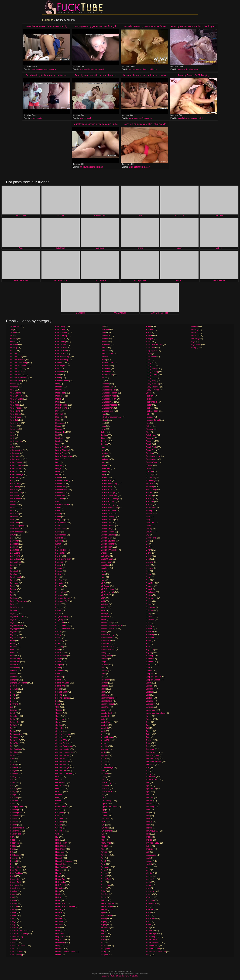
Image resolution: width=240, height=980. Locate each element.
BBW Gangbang (17, 526)
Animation (14, 429)
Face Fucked (61, 550)
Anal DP (14, 402)
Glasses (59, 795)
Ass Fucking (15, 483)
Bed (12, 595)
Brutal (13, 719)
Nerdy (103, 752)
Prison (148, 332)
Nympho (104, 773)
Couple (13, 915)
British (13, 713)
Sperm (149, 641)
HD (57, 837)
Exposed (59, 541)
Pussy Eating (151, 369)
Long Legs (105, 568)
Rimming (149, 429)
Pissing (104, 918)
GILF (57, 707)
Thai (148, 767)
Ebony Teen (60, 496)
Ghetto (58, 776)
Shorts (149, 526)
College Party (16, 882)
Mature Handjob (107, 647)
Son (147, 622)
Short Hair (150, 523)
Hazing (58, 873)
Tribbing (149, 837)
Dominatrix (60, 441)
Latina (103, 465)
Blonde (13, 674)
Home (58, 900)
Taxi (147, 737)
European (59, 520)
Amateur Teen (16, 375)
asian (46, 69)
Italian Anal (105, 366)
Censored (14, 801)
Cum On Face (61, 348)
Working (195, 329)
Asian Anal (15, 453)
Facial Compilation (63, 559)
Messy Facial (106, 656)
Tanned (149, 731)
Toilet (148, 819)
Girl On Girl (60, 786)
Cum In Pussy (61, 335)
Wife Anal (150, 931)
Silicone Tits (151, 538)
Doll (57, 435)
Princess (149, 329)
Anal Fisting (15, 411)
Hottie (58, 931)
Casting (13, 789)
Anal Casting (16, 393)
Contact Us (134, 976)
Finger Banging (62, 616)
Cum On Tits (61, 354)
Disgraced (60, 423)
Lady (103, 456)
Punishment (151, 357)
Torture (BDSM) (152, 831)
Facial (58, 556)
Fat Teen (59, 586)
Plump (103, 934)
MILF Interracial (107, 592)
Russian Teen (152, 462)
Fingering (59, 619)
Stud (148, 695)
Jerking (104, 420)
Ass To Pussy (16, 496)
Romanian (150, 438)
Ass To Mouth (16, 493)
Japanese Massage (109, 405)
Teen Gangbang (153, 755)
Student (149, 698)
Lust (102, 580)
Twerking (150, 849)
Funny (58, 704)
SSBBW (149, 465)
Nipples (104, 755)
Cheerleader (15, 816)
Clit (12, 852)
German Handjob (63, 749)
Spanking (150, 635)
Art (11, 444)
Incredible (105, 329)
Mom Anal (105, 695)
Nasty (103, 734)
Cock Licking (16, 867)
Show (148, 529)
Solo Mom (150, 619)
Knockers (105, 441)
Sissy (148, 547)
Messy (103, 653)
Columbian (15, 885)
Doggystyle (60, 432)
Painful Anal (106, 843)
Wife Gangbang (152, 937)
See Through (151, 490)
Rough (149, 444)
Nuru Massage (107, 767)
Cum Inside (60, 338)
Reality (149, 405)
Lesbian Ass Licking (109, 483)
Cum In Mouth (61, 332)
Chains (13, 804)
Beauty (13, 589)
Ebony (58, 477)
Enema (58, 508)
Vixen (148, 888)
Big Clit (13, 619)
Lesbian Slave (107, 538)
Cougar (13, 912)
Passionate (105, 867)
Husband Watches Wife (65, 952)
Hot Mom (59, 925)
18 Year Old (15, 326)
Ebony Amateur (62, 480)
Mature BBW (106, 644)
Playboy (104, 921)
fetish (201, 118)
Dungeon (59, 468)
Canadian (14, 773)
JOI (102, 381)
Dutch (58, 471)
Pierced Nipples (107, 903)
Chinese (14, 819)
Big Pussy (14, 631)
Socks (148, 604)
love (82, 118)
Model (103, 689)
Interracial (105, 351)
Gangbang (60, 719)
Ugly (148, 852)
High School (60, 885)
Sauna (149, 468)
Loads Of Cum (107, 559)
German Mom (61, 764)
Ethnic (58, 517)
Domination (60, 438)
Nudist (103, 761)
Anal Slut (14, 420)
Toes (148, 816)
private (34, 118)
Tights (148, 792)
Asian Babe (15, 456)
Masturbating (106, 622)
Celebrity (14, 798)
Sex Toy (149, 505)
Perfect (104, 876)
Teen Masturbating (154, 761)
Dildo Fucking (61, 405)
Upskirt (149, 864)
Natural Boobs (107, 737)
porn (86, 118)
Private (149, 335)
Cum (12, 949)
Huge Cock (60, 940)
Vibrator (149, 873)
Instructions (105, 345)
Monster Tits (106, 716)
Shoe (148, 517)
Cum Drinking (16, 955)
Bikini (12, 641)
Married (104, 607)
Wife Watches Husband (156, 952)
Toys (148, 834)
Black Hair (15, 668)
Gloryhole (59, 798)
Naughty (104, 746)
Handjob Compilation (64, 864)
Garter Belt (60, 728)
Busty (13, 731)
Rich (148, 423)
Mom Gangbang (107, 698)
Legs (103, 474)
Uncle (148, 858)
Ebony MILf (60, 493)
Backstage (15, 550)
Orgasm (104, 804)
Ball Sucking (15, 562)
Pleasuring (105, 928)
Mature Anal (106, 641)
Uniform (149, 861)
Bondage (14, 689)
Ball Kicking (15, 556)
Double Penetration (63, 456)
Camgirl (13, 770)
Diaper (58, 399)
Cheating (14, 810)
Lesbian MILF (106, 514)
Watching (150, 900)
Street (148, 683)
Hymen (58, 955)
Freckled (59, 677)
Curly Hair (60, 372)
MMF (103, 598)
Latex (103, 462)
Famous (59, 568)
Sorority (149, 625)
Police (103, 937)
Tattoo (148, 734)
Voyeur (149, 894)
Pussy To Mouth (153, 390)
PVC (103, 834)
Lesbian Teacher (108, 544)
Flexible (59, 644)
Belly (12, 604)
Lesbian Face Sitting (109, 499)
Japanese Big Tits (108, 390)
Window (194, 326)
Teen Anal (150, 749)
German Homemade (64, 752)
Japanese (105, 384)
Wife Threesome (153, 949)
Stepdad (149, 659)
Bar (12, 568)
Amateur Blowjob (17, 360)
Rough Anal (151, 447)
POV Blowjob (106, 831)
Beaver (13, 592)
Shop (148, 520)
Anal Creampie (16, 399)
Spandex (149, 628)
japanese (53, 69)
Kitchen (104, 438)
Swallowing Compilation (156, 713)
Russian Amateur (153, 456)
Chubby (13, 825)
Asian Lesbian (16, 468)
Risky (148, 432)
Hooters (59, 912)
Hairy (58, 840)
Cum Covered (16, 952)
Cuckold (14, 943)
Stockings (150, 665)
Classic (13, 840)
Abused (13, 338)
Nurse (103, 764)
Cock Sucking (16, 873)
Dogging (59, 429)
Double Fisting (61, 453)
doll (90, 118)
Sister (148, 550)
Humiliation (60, 943)
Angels (13, 426)
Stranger (149, 671)
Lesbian (104, 477)
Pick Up (104, 900)
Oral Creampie (107, 801)
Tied (148, 783)
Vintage (149, 876)
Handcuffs (60, 855)
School (149, 474)
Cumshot (59, 363)
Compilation (15, 888)
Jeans (103, 414)
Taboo (148, 725)
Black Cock (15, 662)
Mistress (104, 683)
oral (97, 167)
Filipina (58, 610)
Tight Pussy (151, 789)
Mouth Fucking (107, 722)
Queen (149, 393)
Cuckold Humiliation (19, 946)
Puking (149, 354)
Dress (58, 462)
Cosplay (14, 903)
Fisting (58, 635)
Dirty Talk (59, 414)
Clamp (13, 837)
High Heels (60, 882)
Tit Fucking (150, 804)
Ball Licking (15, 559)
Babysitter (14, 541)
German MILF (61, 758)
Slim (148, 571)
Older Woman (106, 792)
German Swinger (62, 767)
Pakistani (105, 846)
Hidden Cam (61, 879)
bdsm (191, 69)
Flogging (59, 647)
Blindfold (14, 671)
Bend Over (15, 607)
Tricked (149, 840)
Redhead (150, 408)
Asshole (14, 505)
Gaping (58, 722)
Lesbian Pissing (107, 532)
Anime (13, 432)
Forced (58, 662)
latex (196, 69)
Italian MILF (106, 369)
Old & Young (106, 783)
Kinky (103, 432)
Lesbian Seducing (108, 535)
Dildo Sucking (61, 408)
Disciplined (60, 417)
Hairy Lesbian (61, 843)
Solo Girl (149, 616)
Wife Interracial (152, 946)
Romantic (150, 441)
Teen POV (150, 764)
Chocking (14, 822)
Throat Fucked (152, 780)
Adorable (14, 345)
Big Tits (13, 635)
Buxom (13, 755)
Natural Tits (105, 740)
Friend (58, 689)
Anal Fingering (16, 408)
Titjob (148, 810)
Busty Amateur (16, 734)
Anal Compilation (17, 396)
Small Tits (150, 583)
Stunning (149, 701)
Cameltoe (14, 767)
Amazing (14, 384)
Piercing (104, 909)
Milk (102, 668)
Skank (148, 553)
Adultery (14, 348)
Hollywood (60, 897)
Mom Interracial (107, 704)
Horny (58, 915)
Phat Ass (104, 894)
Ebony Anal (60, 483)
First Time (60, 622)
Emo (57, 502)
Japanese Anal (107, 387)
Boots (13, 695)
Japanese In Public (109, 396)
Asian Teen (15, 477)
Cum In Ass (60, 329)
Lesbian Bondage (108, 493)
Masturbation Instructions (111, 625)
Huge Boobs (61, 937)
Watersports (151, 903)
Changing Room (17, 807)
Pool (103, 943)
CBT (12, 758)
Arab (12, 438)
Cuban (13, 940)
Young (194, 348)
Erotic (58, 511)
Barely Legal (15, 577)
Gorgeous (60, 813)
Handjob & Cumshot (64, 861)
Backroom (14, 544)
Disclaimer (106, 976)
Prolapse (149, 338)
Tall (147, 728)
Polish (103, 940)
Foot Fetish (60, 653)
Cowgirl (13, 921)
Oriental (104, 813)
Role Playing (151, 435)
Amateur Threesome (19, 378)
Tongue (149, 822)
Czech (58, 378)
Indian (103, 332)
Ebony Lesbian (62, 490)
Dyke (57, 474)
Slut (147, 580)
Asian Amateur (16, 450)
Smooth (149, 589)
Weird (148, 912)
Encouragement (62, 505)
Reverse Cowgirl (153, 420)
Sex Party (150, 499)
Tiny (147, 795)
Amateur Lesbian (17, 369)
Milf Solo (104, 665)
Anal (12, 390)
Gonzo (58, 810)
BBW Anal (14, 523)
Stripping (149, 689)
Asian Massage (17, 474)
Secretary (150, 483)
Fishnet (58, 631)
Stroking (149, 692)
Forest (58, 668)
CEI (12, 761)
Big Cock (14, 622)
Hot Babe (59, 921)
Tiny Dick (150, 798)
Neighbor (105, 749)
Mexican (104, 659)
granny (147, 167)
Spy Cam (150, 650)
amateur (139, 69)
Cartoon (14, 783)
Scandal (149, 471)
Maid (103, 601)
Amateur (14, 354)
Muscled (104, 728)
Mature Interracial (108, 650)
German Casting (62, 743)
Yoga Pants (196, 345)
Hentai (58, 876)
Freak (58, 674)
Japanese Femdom (109, 393)
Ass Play (14, 490)
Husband (59, 949)
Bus (12, 728)
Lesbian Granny (107, 505)
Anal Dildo (15, 405)
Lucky (103, 577)
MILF (103, 583)
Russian (149, 453)
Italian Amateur (107, 363)
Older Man (105, 789)
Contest (13, 894)
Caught (13, 795)
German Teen (61, 770)
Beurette (14, 610)
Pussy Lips (150, 378)
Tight (148, 786)
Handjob (59, 858)
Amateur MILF (16, 372)
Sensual (149, 496)
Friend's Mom (61, 692)
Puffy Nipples (151, 351)
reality (40, 118)
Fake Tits (59, 562)
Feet (57, 589)
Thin (148, 770)
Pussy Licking (152, 375)
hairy (33, 69)
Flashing (59, 641)
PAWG (103, 822)
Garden (58, 725)
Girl (57, 780)
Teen (148, 746)
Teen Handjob (152, 758)
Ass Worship (15, 499)
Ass (12, 480)
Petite (103, 891)
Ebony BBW (60, 487)
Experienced (61, 535)
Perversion (105, 885)
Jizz (102, 423)
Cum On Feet (61, 351)
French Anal (60, 686)
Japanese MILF (107, 402)
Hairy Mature (61, 846)
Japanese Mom (107, 408)
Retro (148, 414)
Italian (103, 360)
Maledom (105, 604)
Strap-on (149, 674)
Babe (12, 538)
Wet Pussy (150, 918)
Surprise (149, 707)
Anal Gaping (15, 414)
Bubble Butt (15, 722)
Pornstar (104, 946)
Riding (148, 426)
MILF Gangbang (108, 589)
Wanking (149, 897)
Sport (148, 647)
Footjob (58, 659)
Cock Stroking (16, 870)
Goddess (59, 804)
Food (57, 650)
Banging (14, 565)
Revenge (150, 417)
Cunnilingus (60, 366)
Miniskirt (104, 671)
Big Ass (13, 613)
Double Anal (60, 447)
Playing (104, 925)
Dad (57, 384)
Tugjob (149, 846)
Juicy (103, 429)
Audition (14, 508)
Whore (149, 925)
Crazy (13, 925)
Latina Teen (106, 468)
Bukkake (14, 725)
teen (101, 167)
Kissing (104, 435)
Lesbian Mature (107, 520)
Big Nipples (15, 628)
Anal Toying (15, 423)
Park (103, 858)
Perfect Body (106, 879)
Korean (104, 444)
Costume (14, 906)
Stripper (149, 686)
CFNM (13, 764)
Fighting (59, 607)
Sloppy (149, 574)
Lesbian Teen (106, 547)
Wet (147, 915)
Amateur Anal (16, 357)
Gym (57, 834)
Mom (103, 692)
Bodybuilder (15, 686)
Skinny (149, 556)
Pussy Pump (151, 381)
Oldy (103, 795)
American (14, 387)
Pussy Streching (153, 387)
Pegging (104, 873)
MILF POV (105, 595)
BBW (12, 520)
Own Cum (105, 819)
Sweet (148, 716)
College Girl (15, 879)
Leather (104, 471)
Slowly (149, 577)
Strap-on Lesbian (153, 680)
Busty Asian (15, 737)
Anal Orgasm (16, 417)
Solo (148, 613)
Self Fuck (150, 493)
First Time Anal (62, 625)
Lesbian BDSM (107, 490)
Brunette (14, 716)
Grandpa (59, 822)
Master (104, 619)
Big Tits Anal (15, 638)
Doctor (58, 426)
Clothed (13, 861)
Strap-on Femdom (153, 677)
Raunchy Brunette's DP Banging (193, 75)
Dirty (57, 411)
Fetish (58, 604)
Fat (57, 577)
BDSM (13, 535)
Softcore (149, 610)
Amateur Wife (16, 381)
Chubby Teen (16, 834)
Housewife (60, 934)
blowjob (101, 69)
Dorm (58, 444)
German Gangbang (63, 746)
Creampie (14, 928)
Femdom (59, 595)
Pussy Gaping (152, 372)
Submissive (151, 704)
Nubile (103, 758)
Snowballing (151, 598)
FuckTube (48, 20)
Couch (13, 909)
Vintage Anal (151, 879)
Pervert (104, 888)
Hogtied (59, 894)
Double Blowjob (62, 450)
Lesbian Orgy (106, 529)
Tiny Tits (149, 801)
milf (135, 167)
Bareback (14, 571)
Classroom (15, 843)
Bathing (13, 580)
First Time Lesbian (63, 628)
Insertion (104, 342)
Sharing (149, 511)
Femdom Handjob (63, 598)
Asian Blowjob (16, 459)
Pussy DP (150, 366)
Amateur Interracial (18, 366)
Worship (195, 335)
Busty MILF (15, 740)
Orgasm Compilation (109, 807)
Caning (13, 776)
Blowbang (14, 677)
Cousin (13, 918)
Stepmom (150, 662)
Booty (13, 698)
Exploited (59, 538)
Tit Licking (150, 807)
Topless (149, 828)
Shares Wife (151, 508)
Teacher (149, 740)
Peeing (104, 870)
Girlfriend (59, 789)
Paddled (104, 837)
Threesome (151, 776)
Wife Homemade (153, 943)
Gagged (59, 710)
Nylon (103, 770)
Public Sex (150, 348)
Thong (148, 773)
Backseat (14, 547)
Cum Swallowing (62, 357)
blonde (154, 69)
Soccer (149, 601)
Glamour (59, 792)
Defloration (60, 396)
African (13, 351)
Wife (148, 928)
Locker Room (106, 562)
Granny (58, 825)
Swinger (149, 719)
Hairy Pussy (60, 849)
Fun (57, 701)
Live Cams (105, 556)
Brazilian (14, 710)
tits (187, 69)
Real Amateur (152, 402)
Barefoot (14, 574)
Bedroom (14, 598)
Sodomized (151, 607)
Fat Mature (60, 583)
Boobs (13, 692)
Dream (58, 459)
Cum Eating (60, 326)
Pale (103, 849)
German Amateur (63, 734)
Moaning (104, 686)
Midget (103, 662)
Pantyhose (105, 855)
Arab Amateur (16, 441)
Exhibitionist (60, 529)
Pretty (148, 326)
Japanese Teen (107, 411)
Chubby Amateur (17, 828)
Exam (58, 526)
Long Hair (105, 565)
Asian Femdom (17, 462)
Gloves (58, 801)
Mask (103, 610)
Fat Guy (59, 580)
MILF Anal (105, 586)
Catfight (13, 792)
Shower (149, 532)
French (58, 680)
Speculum (150, 638)
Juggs (103, 426)
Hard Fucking (61, 867)
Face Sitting (60, 553)
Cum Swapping (62, 360)
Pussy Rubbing (152, 384)
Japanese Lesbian (108, 399)
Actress (13, 342)
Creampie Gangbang (19, 934)
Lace (103, 450)
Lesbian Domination (109, 496)
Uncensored (151, 855)
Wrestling (195, 338)
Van (147, 870)
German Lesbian (62, 755)
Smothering (151, 592)
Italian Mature (106, 372)
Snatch (149, 595)
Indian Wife (105, 335)
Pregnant (105, 955)
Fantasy (59, 571)
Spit (147, 644)
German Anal (61, 737)
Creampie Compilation (20, 931)
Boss (12, 701)
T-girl (148, 722)
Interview (104, 357)
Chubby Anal (16, 831)
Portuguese (105, 949)
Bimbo (13, 644)
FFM (57, 547)
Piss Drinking (106, 915)
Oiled (103, 780)
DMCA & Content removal (120, 976)
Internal (104, 348)
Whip (148, 921)
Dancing (59, 387)
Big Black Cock (17, 616)
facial (131, 167)
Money (103, 710)
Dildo (57, 402)
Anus (12, 435)
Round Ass (150, 450)
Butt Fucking (15, 749)
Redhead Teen (152, 411)
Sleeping (149, 568)
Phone (103, 897)
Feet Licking (60, 592)
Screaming (150, 480)
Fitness (58, 638)
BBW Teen (15, 529)
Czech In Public (62, 381)
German (59, 731)
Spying (149, 653)
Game (58, 716)
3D (11, 329)
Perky (103, 882)
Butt (12, 746)
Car (12, 780)
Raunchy (149, 396)
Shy (147, 535)
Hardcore (59, 870)
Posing (104, 952)
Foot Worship (61, 656)
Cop (12, 897)
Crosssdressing (17, 937)
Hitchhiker (60, 888)
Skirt (148, 559)
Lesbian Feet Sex (108, 502)
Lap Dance (105, 459)
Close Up (14, 858)
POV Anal (105, 828)
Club (12, 864)
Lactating (105, 453)
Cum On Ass (61, 345)
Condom (14, 891)
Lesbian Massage (108, 517)
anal (82, 69)
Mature (104, 631)
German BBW (61, 740)
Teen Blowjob (151, 752)
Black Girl (14, 665)
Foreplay (59, 665)
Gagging (59, 713)
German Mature (62, 761)
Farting (58, 574)
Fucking (59, 695)
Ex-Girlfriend (61, 523)
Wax (148, 906)
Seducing (150, 487)
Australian (14, 514)
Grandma (59, 819)
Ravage (149, 399)
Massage (105, 613)
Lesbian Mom (106, 523)
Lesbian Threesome (109, 550)
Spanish (149, 631)
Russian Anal (151, 459)
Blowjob (14, 680)
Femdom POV (61, 601)
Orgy (103, 810)
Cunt (57, 369)
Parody (104, 861)
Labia (103, 447)
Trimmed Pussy (152, 843)
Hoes (58, 891)
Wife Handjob (151, 940)
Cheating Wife (16, 813)
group (95, 69)
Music (103, 731)
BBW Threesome (17, 532)
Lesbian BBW (106, 487)
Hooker (58, 909)
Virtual (148, 885)
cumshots (182, 118)
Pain (103, 840)
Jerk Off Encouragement (111, 417)
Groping (59, 828)
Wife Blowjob (151, 934)
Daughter (59, 390)
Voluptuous (150, 891)
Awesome (14, 517)
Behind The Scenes (19, 601)
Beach (13, 586)
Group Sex (60, 831)
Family (58, 565)
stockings (88, 69)
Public (148, 342)
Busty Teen (15, 743)
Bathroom (14, 583)
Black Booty (15, 659)
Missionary (105, 680)
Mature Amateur (107, 638)
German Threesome (64, 773)
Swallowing (151, 710)
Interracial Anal (107, 354)
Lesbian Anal (106, 480)
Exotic (58, 532)
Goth (57, 816)
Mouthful (104, 725)
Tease (148, 743)
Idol (102, 326)
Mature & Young (107, 635)
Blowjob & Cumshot (19, 683)
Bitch (12, 650)
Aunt (12, 511)
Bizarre (13, 653)
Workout (195, 332)
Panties (104, 852)
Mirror (103, 674)
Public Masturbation (154, 345)
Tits (147, 813)
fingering (146, 118)
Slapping (149, 562)
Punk (148, 360)
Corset (13, 900)
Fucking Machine (63, 698)
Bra (12, 707)
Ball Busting (15, 553)
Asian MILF (15, 471)
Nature (103, 743)
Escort (58, 514)
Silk (147, 541)
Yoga (193, 342)
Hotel (58, 928)
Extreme (59, 544)
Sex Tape (150, 502)
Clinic (12, 849)
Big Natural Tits (17, 625)
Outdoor (104, 816)
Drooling (59, 465)
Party (103, 864)
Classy (13, 846)
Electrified (60, 499)
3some (13, 332)
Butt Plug (14, 752)
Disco (58, 420)
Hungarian (60, 946)
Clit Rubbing (15, 855)
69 (11, 335)
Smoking (149, 586)
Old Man (104, 786)
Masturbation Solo (108, 628)
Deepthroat (60, 393)
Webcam (149, 909)
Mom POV (105, 707)
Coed (12, 876)
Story (148, 668)
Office (103, 776)
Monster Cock (106, 713)
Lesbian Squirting (108, 541)
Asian (13, 447)
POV (103, 825)
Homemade (60, 903)
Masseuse (105, 616)
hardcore (39, 69)
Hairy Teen (60, 852)
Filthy (58, 613)
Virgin (148, 882)
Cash (12, 786)
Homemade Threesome (65, 906)
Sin (147, 544)
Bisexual (14, 647)
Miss (103, 677)
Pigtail (103, 912)
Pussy (148, 363)
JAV (102, 378)
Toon (148, 825)
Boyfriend (14, 704)
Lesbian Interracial (108, 511)
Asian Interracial (17, 465)
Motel (103, 719)
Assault (13, 502)
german (132, 69)
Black (12, 656)
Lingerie (104, 553)
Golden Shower (62, 807)
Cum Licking (61, 342)
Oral (102, 798)
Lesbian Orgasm (108, 526)
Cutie (58, 375)
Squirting (149, 656)
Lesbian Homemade (109, 508)
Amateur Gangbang (19, 363)
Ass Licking (15, 487)
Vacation (149, 867)
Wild (148, 955)
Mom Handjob (107, 701)
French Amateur (62, 683)
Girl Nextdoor (61, 783)
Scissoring (150, 477)
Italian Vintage (107, 375)
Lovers (103, 571)
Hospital (59, 918)
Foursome (60, 671)
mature (140, 167)
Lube (103, 574)
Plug (103, 931)
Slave (148, 565)
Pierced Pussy (107, 906)
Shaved (149, 514)
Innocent (104, 338)
